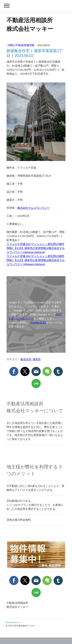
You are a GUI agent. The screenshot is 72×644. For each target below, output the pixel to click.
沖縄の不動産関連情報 (21, 45)
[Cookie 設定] (38, 322)
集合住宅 (26, 359)
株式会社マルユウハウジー (33, 208)
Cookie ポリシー (14, 622)
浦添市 (37, 359)
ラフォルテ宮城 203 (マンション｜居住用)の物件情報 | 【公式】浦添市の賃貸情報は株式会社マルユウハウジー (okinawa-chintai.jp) (36, 248)
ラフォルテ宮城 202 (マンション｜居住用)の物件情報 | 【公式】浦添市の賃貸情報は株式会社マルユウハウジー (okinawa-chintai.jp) (36, 260)
